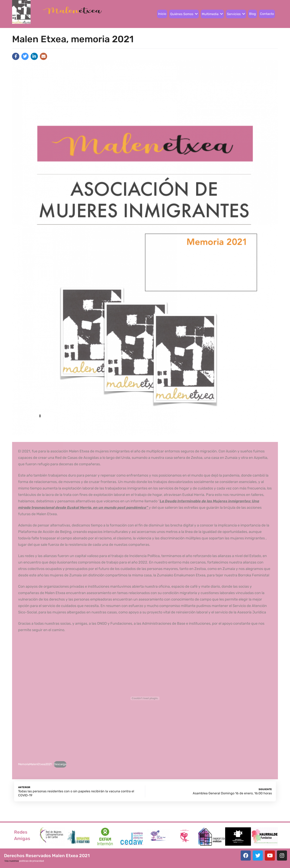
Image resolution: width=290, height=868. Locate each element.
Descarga (60, 764)
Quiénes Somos (184, 14)
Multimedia (212, 14)
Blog (253, 14)
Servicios (236, 14)
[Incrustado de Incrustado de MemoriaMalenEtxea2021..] (145, 698)
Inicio (162, 14)
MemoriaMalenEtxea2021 (35, 764)
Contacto (267, 14)
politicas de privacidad (32, 861)
